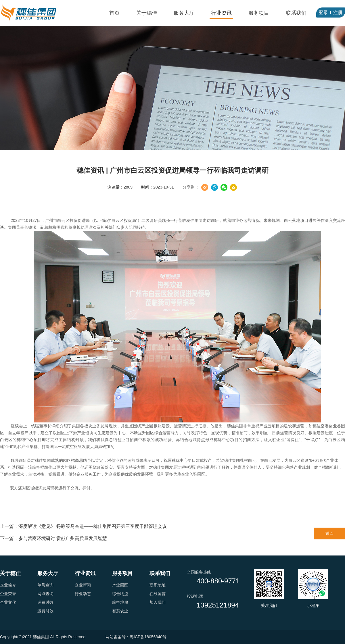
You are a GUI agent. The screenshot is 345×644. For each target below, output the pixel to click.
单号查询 (45, 585)
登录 (323, 13)
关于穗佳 (147, 13)
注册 (338, 13)
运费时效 (45, 602)
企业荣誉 (8, 594)
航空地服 (120, 602)
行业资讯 (221, 13)
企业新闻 (83, 585)
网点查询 (45, 594)
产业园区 (120, 585)
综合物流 (120, 594)
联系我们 (296, 13)
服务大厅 (184, 13)
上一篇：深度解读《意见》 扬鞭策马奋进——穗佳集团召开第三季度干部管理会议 (83, 526)
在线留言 (158, 594)
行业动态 (83, 594)
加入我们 (158, 602)
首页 (114, 13)
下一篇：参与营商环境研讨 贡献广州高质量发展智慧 (53, 538)
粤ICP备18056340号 (148, 637)
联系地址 (158, 585)
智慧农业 (120, 611)
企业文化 (8, 602)
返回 (329, 533)
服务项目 (259, 13)
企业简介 (8, 585)
